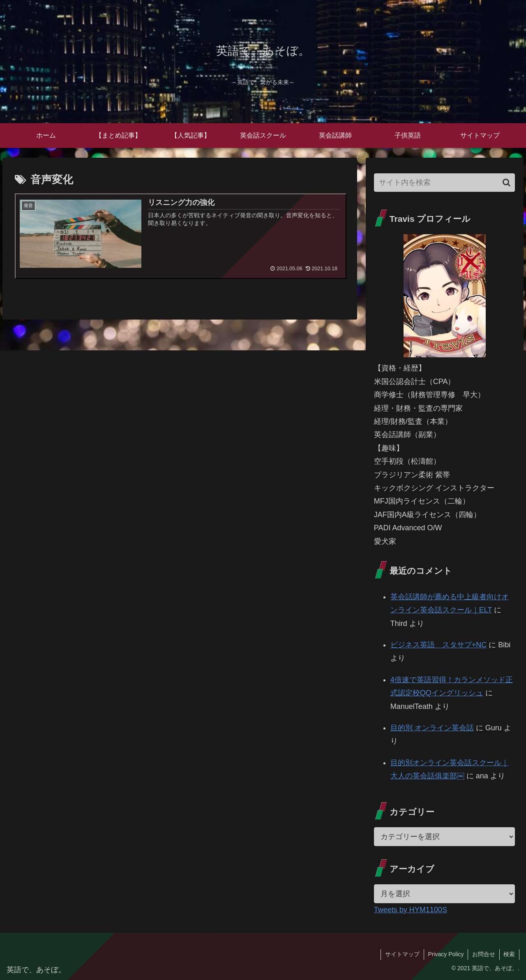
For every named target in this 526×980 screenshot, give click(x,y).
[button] (506, 183)
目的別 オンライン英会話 (432, 728)
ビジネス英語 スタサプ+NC (439, 645)
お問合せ (483, 954)
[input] (445, 183)
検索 (509, 954)
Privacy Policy (445, 954)
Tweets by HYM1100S (411, 910)
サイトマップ (401, 954)
